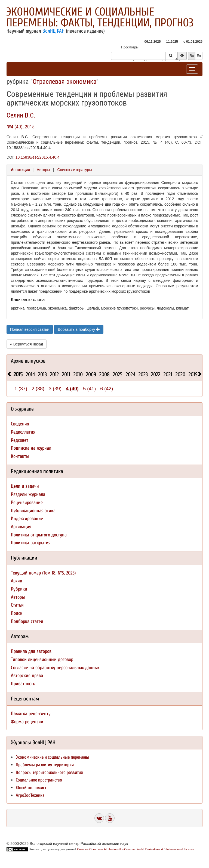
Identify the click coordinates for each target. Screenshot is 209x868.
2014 (30, 374)
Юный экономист (31, 788)
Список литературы (74, 170)
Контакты (20, 456)
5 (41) (89, 389)
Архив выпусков (28, 361)
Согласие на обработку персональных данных (55, 668)
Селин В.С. (21, 115)
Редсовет (20, 440)
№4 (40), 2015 (21, 127)
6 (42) (107, 389)
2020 (180, 374)
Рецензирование (27, 503)
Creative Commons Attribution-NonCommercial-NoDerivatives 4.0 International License (136, 849)
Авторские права (27, 676)
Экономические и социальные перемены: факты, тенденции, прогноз (100, 17)
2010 (78, 374)
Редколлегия (23, 432)
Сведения (20, 424)
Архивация (21, 527)
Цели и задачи (25, 486)
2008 (104, 374)
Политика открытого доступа (39, 535)
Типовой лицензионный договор (42, 660)
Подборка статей (27, 621)
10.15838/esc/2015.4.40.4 (38, 157)
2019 (193, 374)
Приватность (23, 684)
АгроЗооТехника (30, 795)
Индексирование (27, 519)
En (199, 56)
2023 (143, 374)
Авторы (43, 170)
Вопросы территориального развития (49, 772)
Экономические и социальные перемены (52, 757)
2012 (54, 374)
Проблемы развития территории (45, 765)
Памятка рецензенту (31, 714)
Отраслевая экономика (64, 82)
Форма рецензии (27, 722)
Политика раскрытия (31, 543)
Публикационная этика (33, 511)
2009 (91, 374)
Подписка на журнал (31, 448)
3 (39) (55, 389)
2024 (130, 374)
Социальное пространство (39, 780)
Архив (16, 581)
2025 (118, 374)
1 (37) (21, 389)
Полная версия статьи (30, 329)
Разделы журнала (28, 494)
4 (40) (72, 389)
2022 (156, 374)
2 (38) (38, 389)
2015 (18, 374)
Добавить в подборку (79, 329)
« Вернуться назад (27, 344)
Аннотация (20, 170)
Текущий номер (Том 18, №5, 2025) (43, 573)
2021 (168, 374)
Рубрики (19, 589)
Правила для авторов (31, 651)
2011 (66, 374)
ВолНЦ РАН (53, 31)
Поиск (17, 613)
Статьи (17, 605)
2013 (42, 374)
